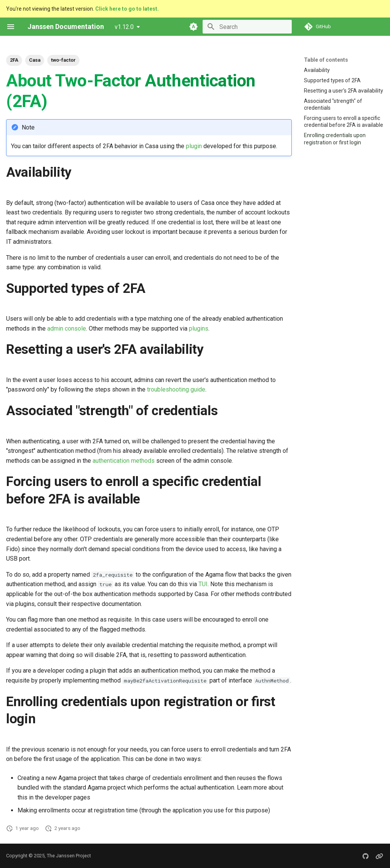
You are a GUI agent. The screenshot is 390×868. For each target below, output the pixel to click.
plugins (199, 328)
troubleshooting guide (176, 389)
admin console (67, 328)
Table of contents (326, 60)
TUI (203, 584)
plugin (194, 146)
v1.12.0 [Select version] (124, 27)
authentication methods (124, 461)
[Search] (247, 27)
